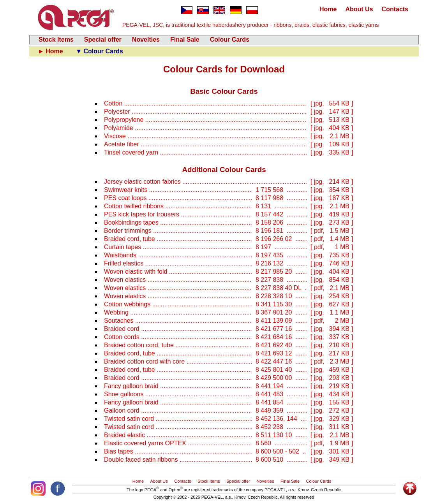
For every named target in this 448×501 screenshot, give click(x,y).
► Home (51, 51)
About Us (359, 9)
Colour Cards (230, 40)
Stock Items (56, 40)
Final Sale (185, 40)
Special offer (103, 40)
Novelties (146, 40)
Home (328, 9)
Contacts (395, 9)
